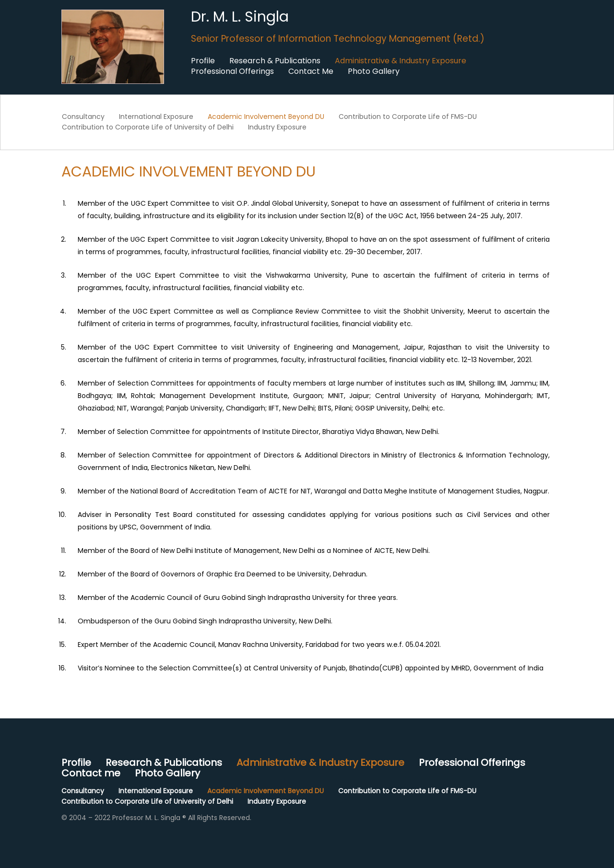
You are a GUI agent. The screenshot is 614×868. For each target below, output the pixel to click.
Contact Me (311, 71)
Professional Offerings (232, 71)
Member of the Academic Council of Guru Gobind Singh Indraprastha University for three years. (238, 598)
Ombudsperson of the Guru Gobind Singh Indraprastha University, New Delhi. (205, 621)
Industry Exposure (277, 127)
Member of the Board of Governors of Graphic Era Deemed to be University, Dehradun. (223, 574)
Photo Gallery (374, 71)
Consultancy (83, 117)
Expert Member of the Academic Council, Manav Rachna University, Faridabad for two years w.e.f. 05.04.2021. (259, 645)
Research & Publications (275, 61)
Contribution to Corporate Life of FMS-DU (408, 117)
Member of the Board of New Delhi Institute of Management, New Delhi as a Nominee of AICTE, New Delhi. (254, 551)
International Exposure (156, 117)
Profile (203, 61)
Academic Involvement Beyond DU (266, 117)
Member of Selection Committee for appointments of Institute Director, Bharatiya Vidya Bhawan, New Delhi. (259, 432)
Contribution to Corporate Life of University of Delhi (148, 127)
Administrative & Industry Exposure (401, 61)
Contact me (91, 773)
